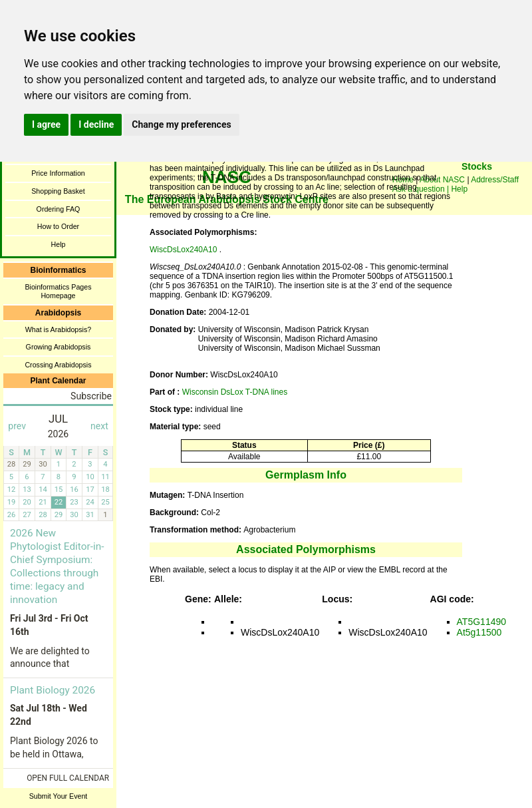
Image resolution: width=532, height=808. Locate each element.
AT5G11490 (481, 622)
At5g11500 (479, 632)
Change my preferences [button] (181, 124)
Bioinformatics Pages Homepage (58, 291)
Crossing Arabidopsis (58, 365)
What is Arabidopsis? (59, 329)
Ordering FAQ (59, 209)
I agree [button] (46, 124)
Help (59, 244)
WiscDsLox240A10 (185, 250)
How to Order (58, 226)
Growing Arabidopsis (59, 347)
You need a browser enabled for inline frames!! (477, 186)
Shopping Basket (58, 191)
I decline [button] (96, 124)
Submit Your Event (59, 796)
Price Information (58, 173)
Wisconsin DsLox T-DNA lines (235, 392)
